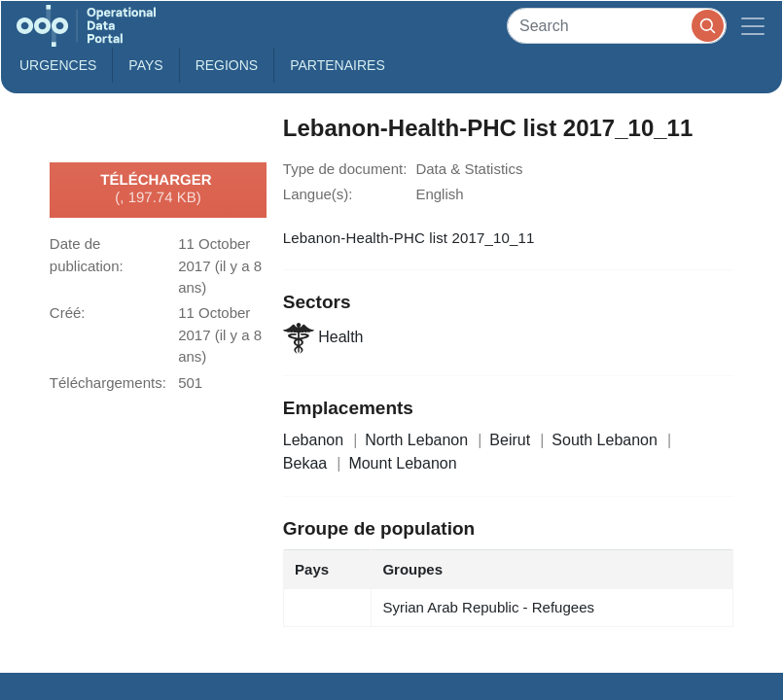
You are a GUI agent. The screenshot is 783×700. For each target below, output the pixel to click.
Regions (227, 65)
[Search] (617, 26)
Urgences (58, 65)
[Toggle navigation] (753, 26)
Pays (145, 65)
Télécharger (158, 190)
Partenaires (338, 65)
